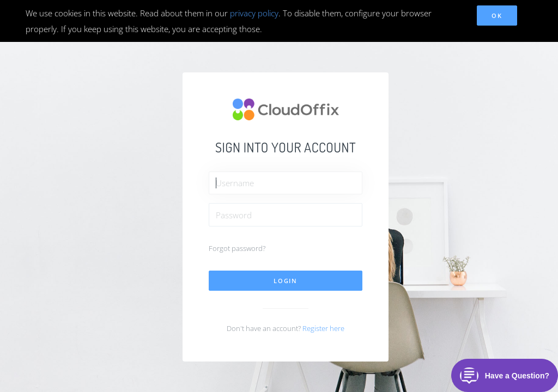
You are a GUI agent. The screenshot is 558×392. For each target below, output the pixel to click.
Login (286, 281)
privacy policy (254, 13)
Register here (323, 328)
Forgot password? (237, 248)
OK (497, 16)
